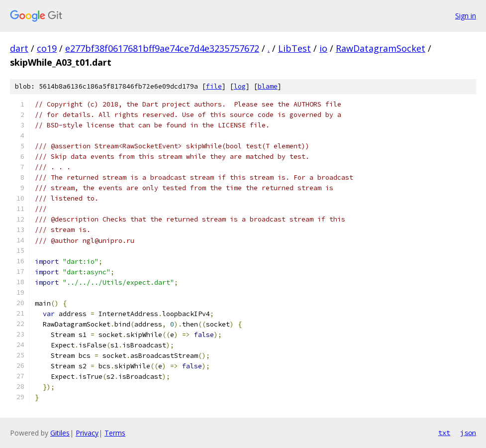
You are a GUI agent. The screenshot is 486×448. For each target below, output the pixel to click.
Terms (115, 433)
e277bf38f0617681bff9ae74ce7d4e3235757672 (162, 48)
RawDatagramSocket (381, 48)
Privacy (87, 433)
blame (268, 86)
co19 (47, 48)
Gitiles (60, 433)
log (240, 86)
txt (444, 433)
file (214, 86)
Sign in (466, 16)
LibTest (294, 48)
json (468, 433)
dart (19, 48)
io (323, 48)
